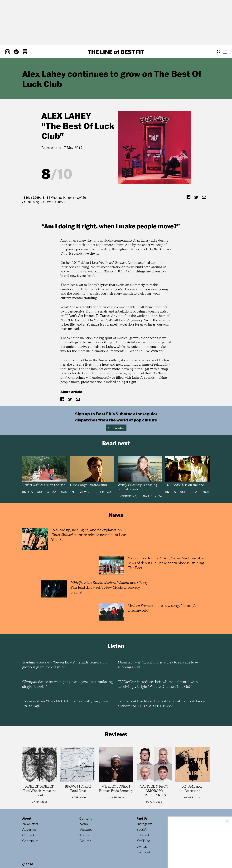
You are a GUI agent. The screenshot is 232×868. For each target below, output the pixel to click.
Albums (31, 202)
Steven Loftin (77, 198)
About (27, 818)
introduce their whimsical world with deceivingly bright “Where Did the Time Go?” (158, 684)
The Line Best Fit (116, 52)
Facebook (144, 852)
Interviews (32, 492)
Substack (143, 835)
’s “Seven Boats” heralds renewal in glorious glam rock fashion (64, 665)
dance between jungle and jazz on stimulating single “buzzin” (68, 684)
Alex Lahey (66, 116)
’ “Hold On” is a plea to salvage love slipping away (158, 665)
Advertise (29, 830)
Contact (28, 835)
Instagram (144, 824)
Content (86, 818)
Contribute (30, 841)
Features (86, 830)
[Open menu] (225, 52)
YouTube (143, 841)
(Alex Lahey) (53, 202)
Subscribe (116, 428)
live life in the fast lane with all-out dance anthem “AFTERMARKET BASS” (161, 704)
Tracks (85, 835)
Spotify (142, 830)
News (84, 824)
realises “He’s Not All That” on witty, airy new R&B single (65, 704)
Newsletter (30, 824)
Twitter (142, 847)
